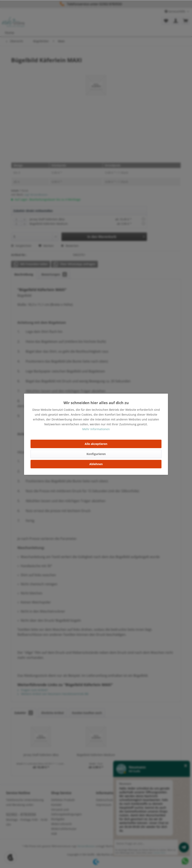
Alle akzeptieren (96, 444)
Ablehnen (96, 464)
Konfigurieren (96, 454)
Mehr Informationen (96, 429)
